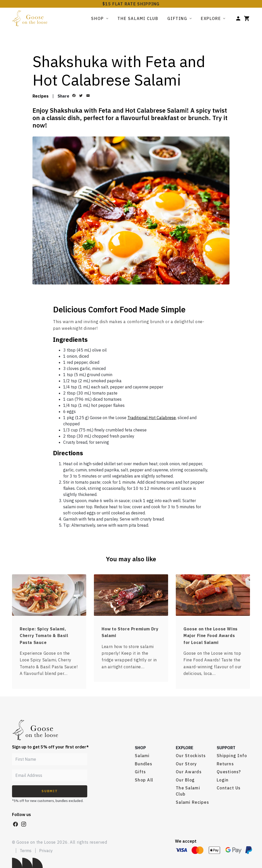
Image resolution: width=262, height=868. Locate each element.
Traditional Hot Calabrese (152, 418)
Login (223, 780)
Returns (225, 764)
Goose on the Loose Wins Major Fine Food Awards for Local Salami (211, 636)
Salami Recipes (192, 802)
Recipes (41, 96)
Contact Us (229, 788)
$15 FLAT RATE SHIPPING (131, 4)
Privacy (46, 851)
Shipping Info (232, 756)
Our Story (186, 764)
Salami (142, 756)
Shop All (144, 780)
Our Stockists (191, 756)
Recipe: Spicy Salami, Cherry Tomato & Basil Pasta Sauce (44, 636)
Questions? (229, 772)
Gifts (140, 772)
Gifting (177, 18)
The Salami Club (138, 18)
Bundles (144, 764)
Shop (97, 18)
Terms (26, 851)
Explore (211, 18)
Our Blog (185, 780)
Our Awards (189, 772)
